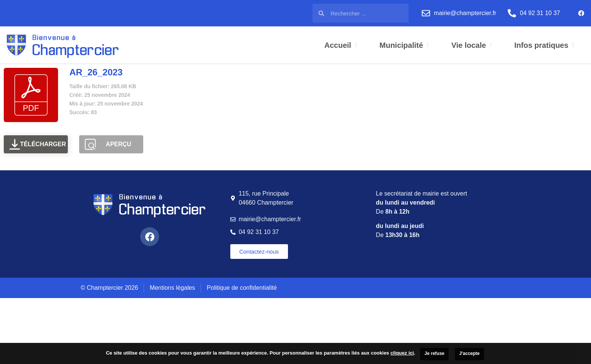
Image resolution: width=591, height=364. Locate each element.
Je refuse (434, 353)
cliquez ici (402, 353)
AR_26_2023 (96, 72)
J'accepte (469, 353)
